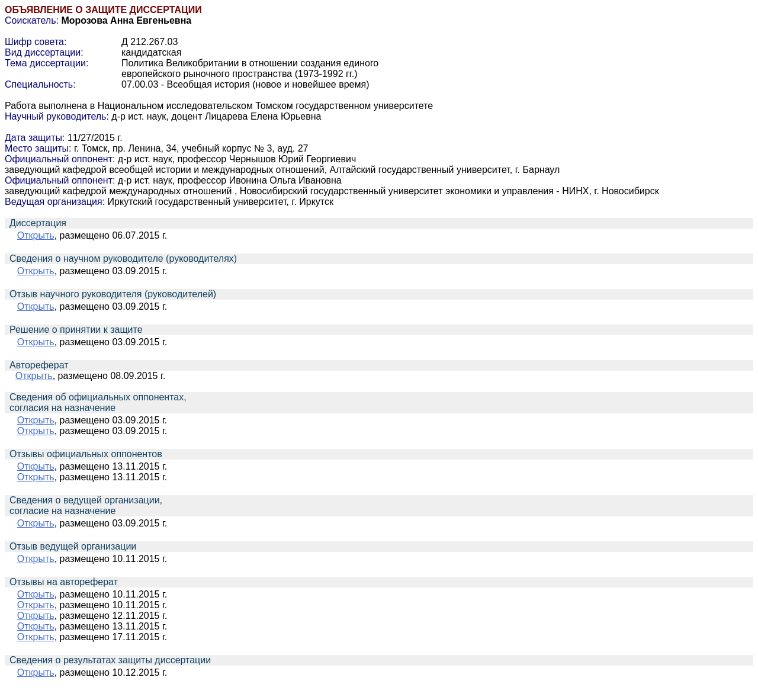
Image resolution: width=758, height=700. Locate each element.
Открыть (36, 235)
